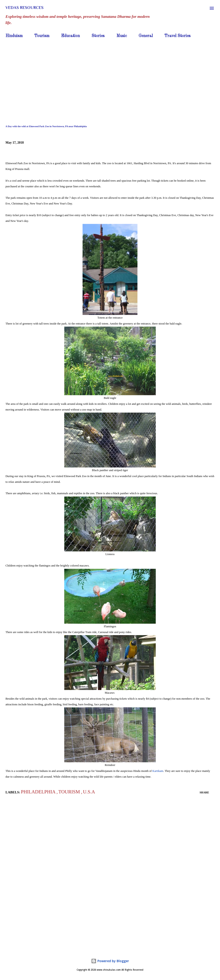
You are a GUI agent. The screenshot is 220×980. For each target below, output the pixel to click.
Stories (98, 36)
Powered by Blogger (110, 961)
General (146, 36)
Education (70, 36)
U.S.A (89, 792)
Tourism (42, 36)
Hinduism (14, 36)
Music (122, 36)
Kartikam (158, 771)
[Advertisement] (110, 74)
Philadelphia (39, 792)
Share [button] (204, 792)
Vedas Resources (24, 8)
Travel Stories (177, 36)
